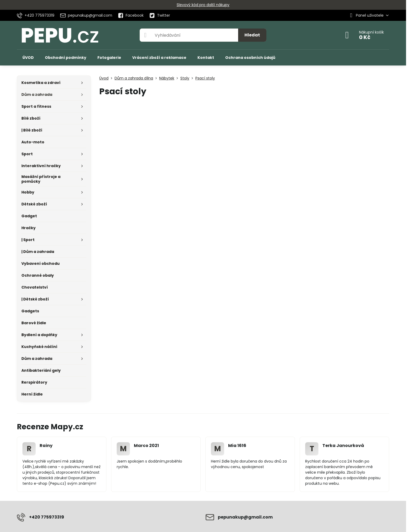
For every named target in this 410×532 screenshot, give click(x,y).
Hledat (252, 35)
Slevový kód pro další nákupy (203, 5)
